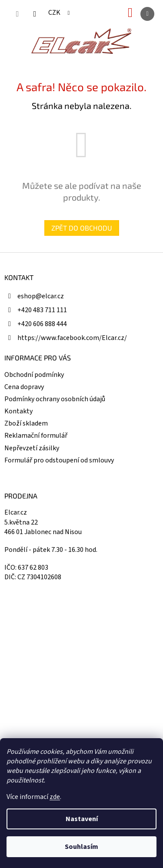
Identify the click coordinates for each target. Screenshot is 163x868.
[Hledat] (17, 14)
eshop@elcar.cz (41, 296)
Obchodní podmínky (34, 375)
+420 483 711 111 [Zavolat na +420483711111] (42, 310)
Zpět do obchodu (82, 228)
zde (55, 797)
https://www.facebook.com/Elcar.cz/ (72, 338)
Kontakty (18, 411)
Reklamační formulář (36, 436)
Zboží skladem (26, 423)
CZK (55, 13)
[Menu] (147, 14)
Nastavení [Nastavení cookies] (82, 819)
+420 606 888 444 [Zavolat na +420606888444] (42, 324)
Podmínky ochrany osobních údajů (55, 399)
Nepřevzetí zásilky (32, 448)
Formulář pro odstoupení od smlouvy (59, 460)
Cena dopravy (24, 387)
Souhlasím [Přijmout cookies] (81, 847)
